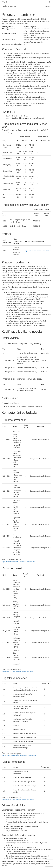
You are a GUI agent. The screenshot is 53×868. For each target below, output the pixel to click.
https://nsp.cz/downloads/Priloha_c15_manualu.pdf (19, 755)
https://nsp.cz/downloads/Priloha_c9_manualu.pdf (18, 800)
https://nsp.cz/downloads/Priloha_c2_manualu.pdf (18, 562)
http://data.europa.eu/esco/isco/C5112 (38, 251)
